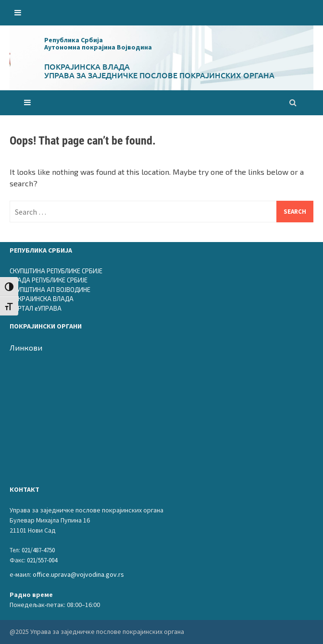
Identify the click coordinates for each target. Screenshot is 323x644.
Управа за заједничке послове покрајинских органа (159, 75)
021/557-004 (42, 560)
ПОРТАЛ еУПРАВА (36, 308)
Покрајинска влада (87, 66)
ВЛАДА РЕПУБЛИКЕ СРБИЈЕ (49, 280)
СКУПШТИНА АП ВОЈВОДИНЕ (50, 290)
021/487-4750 (38, 550)
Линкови (26, 347)
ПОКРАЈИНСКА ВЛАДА (42, 299)
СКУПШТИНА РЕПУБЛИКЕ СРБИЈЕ (56, 271)
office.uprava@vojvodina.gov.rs (78, 574)
